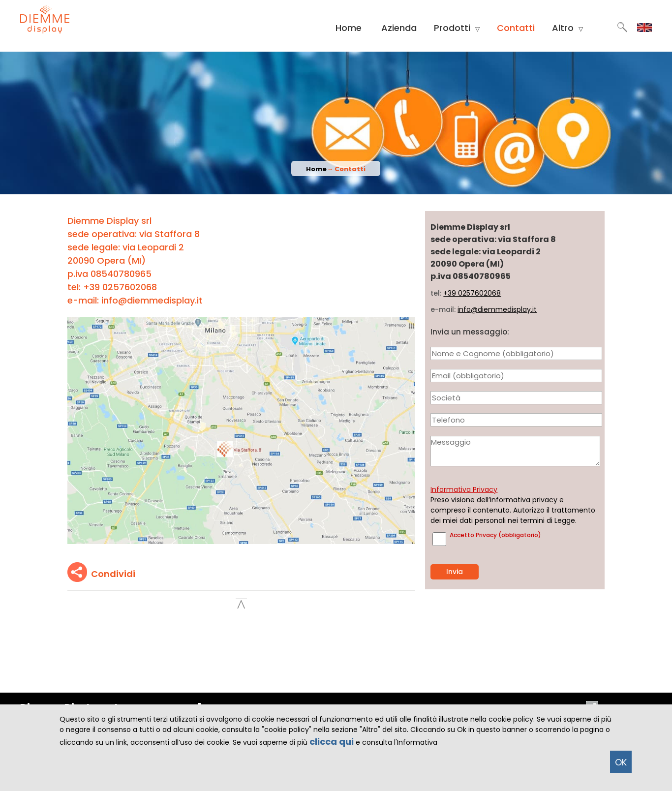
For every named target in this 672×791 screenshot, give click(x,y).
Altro (567, 28)
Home (349, 28)
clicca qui (332, 742)
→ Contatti (346, 169)
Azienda (399, 28)
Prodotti (457, 28)
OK (621, 762)
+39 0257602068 (472, 293)
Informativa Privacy (464, 489)
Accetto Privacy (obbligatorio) (495, 535)
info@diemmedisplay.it (497, 309)
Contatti (516, 28)
